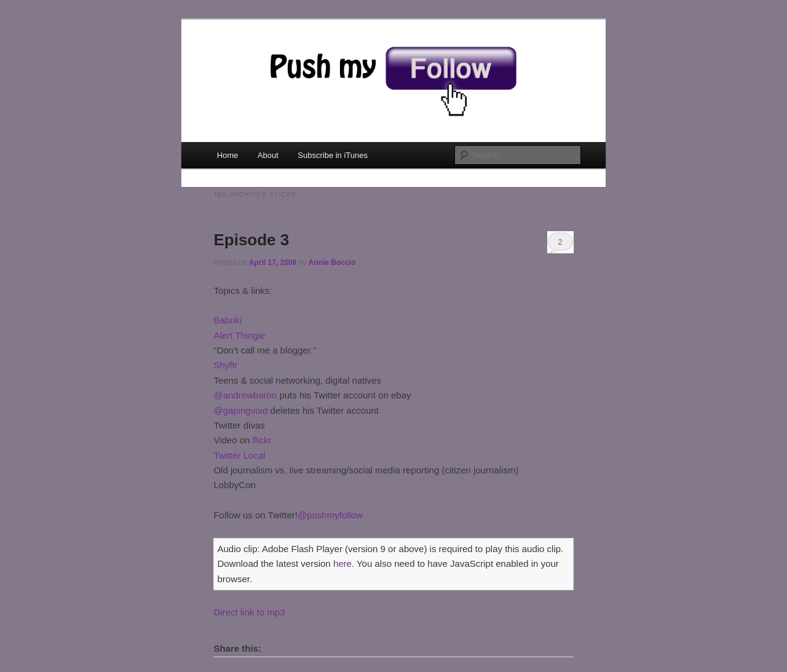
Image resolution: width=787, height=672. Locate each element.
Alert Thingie (239, 335)
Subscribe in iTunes (333, 155)
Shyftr (225, 365)
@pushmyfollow (330, 515)
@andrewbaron (245, 395)
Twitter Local (239, 455)
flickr (262, 440)
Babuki (227, 320)
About (268, 155)
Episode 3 (251, 240)
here (342, 563)
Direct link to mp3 (249, 612)
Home (228, 155)
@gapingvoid (240, 410)
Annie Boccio (332, 263)
